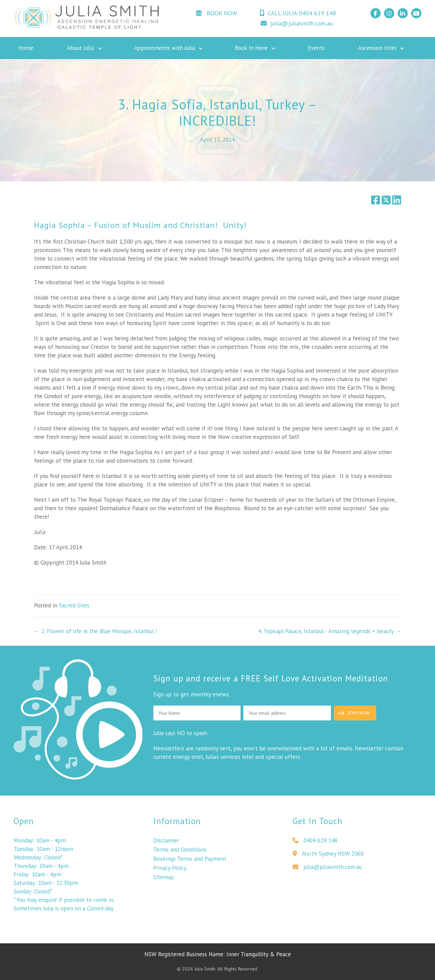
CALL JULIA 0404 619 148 (298, 13)
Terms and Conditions (180, 852)
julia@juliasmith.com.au (297, 23)
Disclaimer (166, 842)
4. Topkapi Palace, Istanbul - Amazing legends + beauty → (330, 631)
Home (26, 48)
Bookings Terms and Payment (190, 861)
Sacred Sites (74, 605)
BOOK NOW (217, 13)
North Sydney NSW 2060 (328, 856)
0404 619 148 (315, 842)
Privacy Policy (170, 870)
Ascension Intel (377, 48)
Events (316, 48)
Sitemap (164, 879)
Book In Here (251, 48)
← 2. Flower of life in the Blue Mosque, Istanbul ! (95, 631)
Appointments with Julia (164, 48)
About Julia (80, 48)
